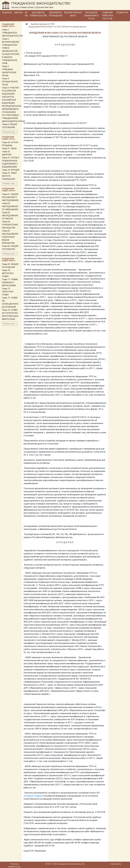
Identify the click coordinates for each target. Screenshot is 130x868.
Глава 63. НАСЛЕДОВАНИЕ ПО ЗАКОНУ (10, 216)
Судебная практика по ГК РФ (107, 16)
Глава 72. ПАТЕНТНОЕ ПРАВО (8, 292)
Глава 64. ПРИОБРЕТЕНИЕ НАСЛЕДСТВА (10, 225)
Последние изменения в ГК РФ (91, 16)
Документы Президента (55, 14)
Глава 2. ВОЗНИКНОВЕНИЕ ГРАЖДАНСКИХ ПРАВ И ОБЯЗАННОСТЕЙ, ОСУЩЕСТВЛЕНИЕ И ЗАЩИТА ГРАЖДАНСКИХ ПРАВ (11, 51)
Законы (18, 13)
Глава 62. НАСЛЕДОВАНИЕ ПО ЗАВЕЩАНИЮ (10, 206)
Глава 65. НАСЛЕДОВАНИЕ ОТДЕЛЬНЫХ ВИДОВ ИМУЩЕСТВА (10, 237)
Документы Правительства (38, 14)
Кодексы (7, 13)
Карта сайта (116, 864)
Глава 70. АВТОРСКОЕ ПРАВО (8, 273)
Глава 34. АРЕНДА (10, 170)
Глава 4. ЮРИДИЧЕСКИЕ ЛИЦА (10, 82)
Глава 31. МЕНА (9, 149)
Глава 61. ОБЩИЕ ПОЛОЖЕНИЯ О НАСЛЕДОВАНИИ (10, 197)
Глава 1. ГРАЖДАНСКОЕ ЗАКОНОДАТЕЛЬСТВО (12, 33)
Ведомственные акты (73, 14)
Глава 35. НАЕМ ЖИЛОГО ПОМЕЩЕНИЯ (9, 176)
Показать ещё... (10, 132)
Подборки (122, 13)
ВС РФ (26, 14)
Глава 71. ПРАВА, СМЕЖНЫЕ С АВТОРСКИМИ (10, 282)
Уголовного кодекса (33, 796)
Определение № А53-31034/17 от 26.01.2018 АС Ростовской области (57, 27)
